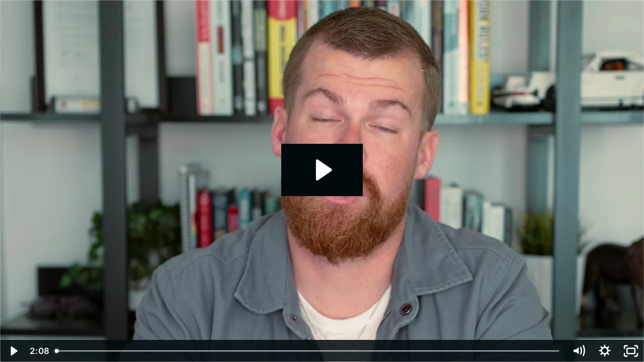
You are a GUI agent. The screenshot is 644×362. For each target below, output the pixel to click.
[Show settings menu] (605, 351)
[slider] (308, 351)
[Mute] (579, 351)
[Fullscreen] (631, 351)
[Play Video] (13, 351)
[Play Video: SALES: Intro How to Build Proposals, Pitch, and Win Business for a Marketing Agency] (322, 170)
